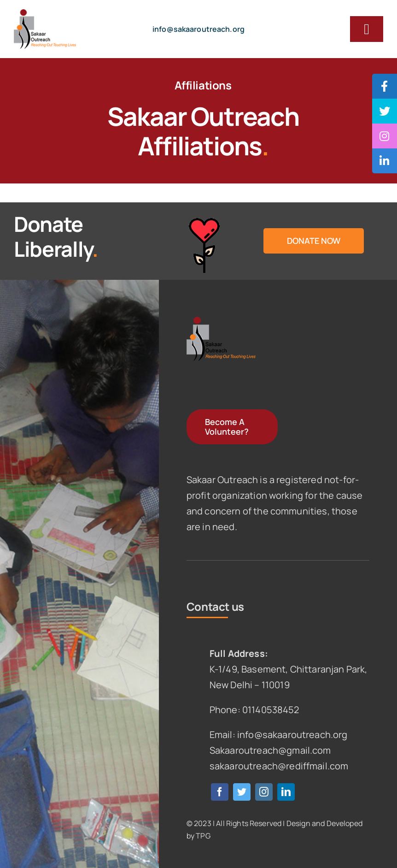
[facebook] (220, 792)
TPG (203, 836)
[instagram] (264, 792)
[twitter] (242, 792)
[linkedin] (286, 792)
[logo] (45, 14)
